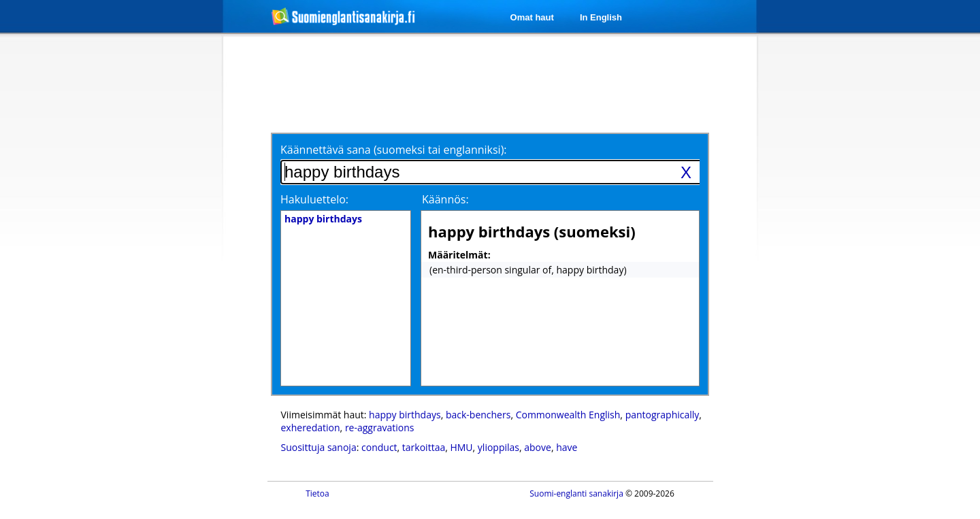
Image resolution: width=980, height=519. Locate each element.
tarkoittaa (424, 447)
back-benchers (478, 415)
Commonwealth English (568, 415)
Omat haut (532, 17)
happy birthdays (405, 415)
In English (601, 17)
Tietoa (317, 493)
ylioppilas (499, 447)
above (538, 447)
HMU (461, 447)
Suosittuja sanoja (319, 447)
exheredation (311, 428)
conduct (379, 447)
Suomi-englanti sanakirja (576, 493)
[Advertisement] (151, 257)
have (567, 447)
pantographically (663, 415)
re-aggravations (380, 428)
